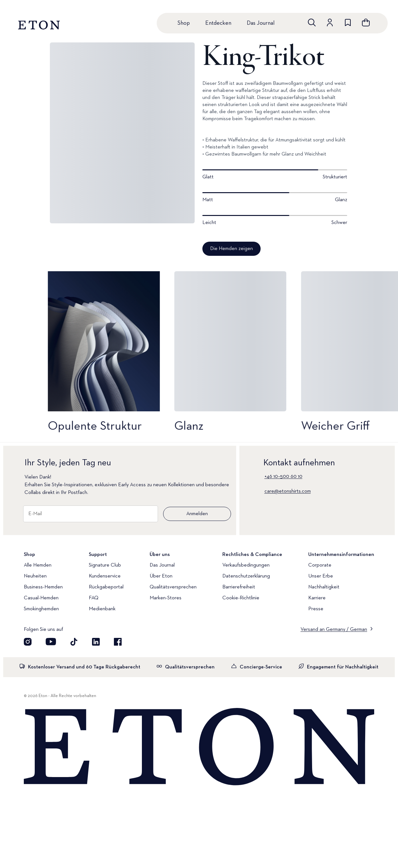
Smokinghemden (41, 609)
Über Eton (161, 576)
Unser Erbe (321, 576)
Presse (316, 609)
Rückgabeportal (106, 587)
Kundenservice (105, 576)
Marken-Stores (166, 598)
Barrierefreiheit (239, 587)
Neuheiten (35, 576)
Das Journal (261, 23)
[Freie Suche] (312, 22)
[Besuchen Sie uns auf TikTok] (74, 642)
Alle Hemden (38, 565)
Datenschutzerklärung (246, 576)
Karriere (317, 598)
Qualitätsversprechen (173, 587)
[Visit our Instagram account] (28, 642)
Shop (184, 23)
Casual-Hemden (41, 598)
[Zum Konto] (330, 22)
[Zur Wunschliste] (348, 22)
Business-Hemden (43, 587)
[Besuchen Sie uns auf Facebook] (118, 642)
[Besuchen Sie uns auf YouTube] (51, 642)
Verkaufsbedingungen (246, 565)
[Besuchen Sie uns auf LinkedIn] (96, 642)
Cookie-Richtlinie (241, 598)
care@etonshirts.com (288, 491)
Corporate (320, 565)
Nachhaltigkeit (324, 587)
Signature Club (105, 565)
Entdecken (218, 23)
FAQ (94, 598)
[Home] (199, 747)
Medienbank (102, 609)
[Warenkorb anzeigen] (366, 22)
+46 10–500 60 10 (283, 477)
